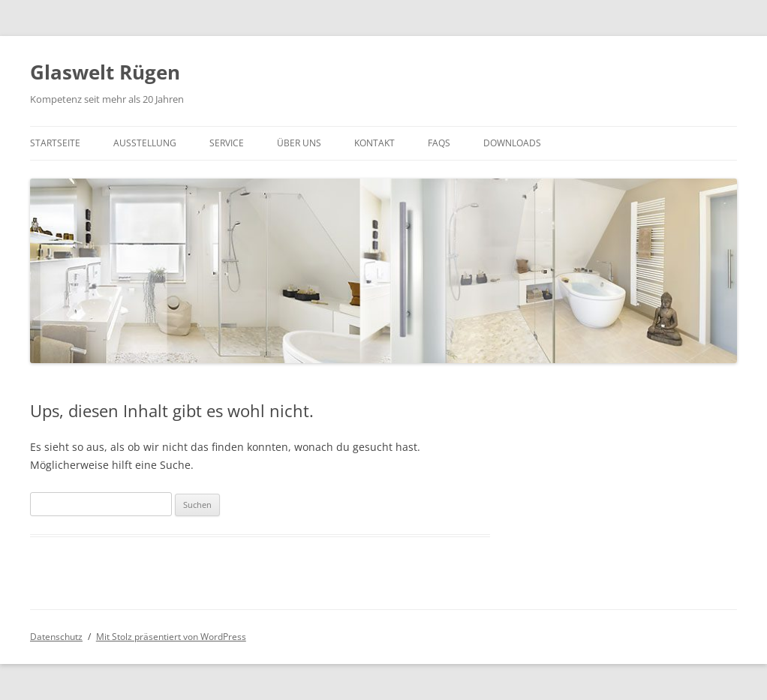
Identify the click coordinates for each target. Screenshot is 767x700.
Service (227, 143)
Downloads (512, 143)
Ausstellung (145, 143)
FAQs (439, 143)
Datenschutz (56, 637)
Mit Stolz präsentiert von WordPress (171, 637)
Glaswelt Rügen (105, 72)
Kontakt (374, 143)
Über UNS (299, 143)
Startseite (55, 143)
